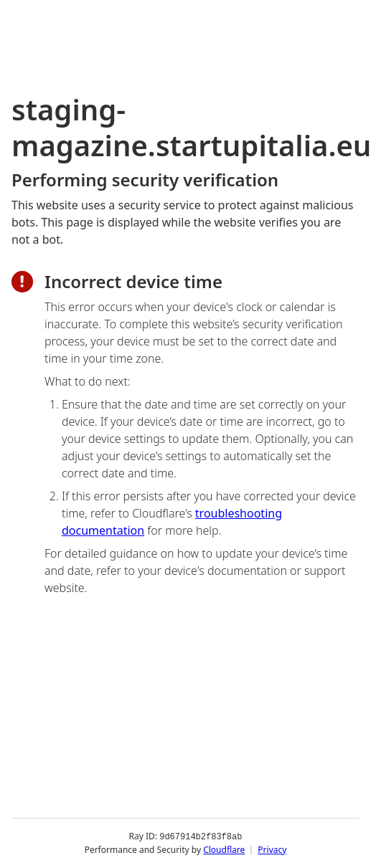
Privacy (272, 850)
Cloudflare (224, 850)
